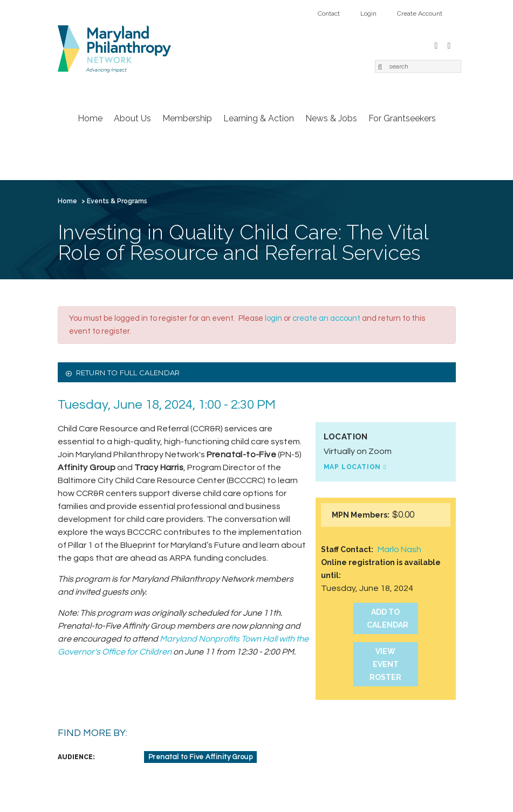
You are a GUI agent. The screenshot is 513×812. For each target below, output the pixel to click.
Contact (329, 13)
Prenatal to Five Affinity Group (201, 757)
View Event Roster (385, 664)
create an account (326, 318)
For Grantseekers (402, 118)
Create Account (420, 13)
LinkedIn (449, 44)
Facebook (436, 44)
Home (90, 118)
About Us (132, 118)
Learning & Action (259, 118)
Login (368, 13)
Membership (187, 118)
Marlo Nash (399, 549)
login (273, 318)
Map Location (353, 467)
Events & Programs (117, 201)
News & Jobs (331, 118)
